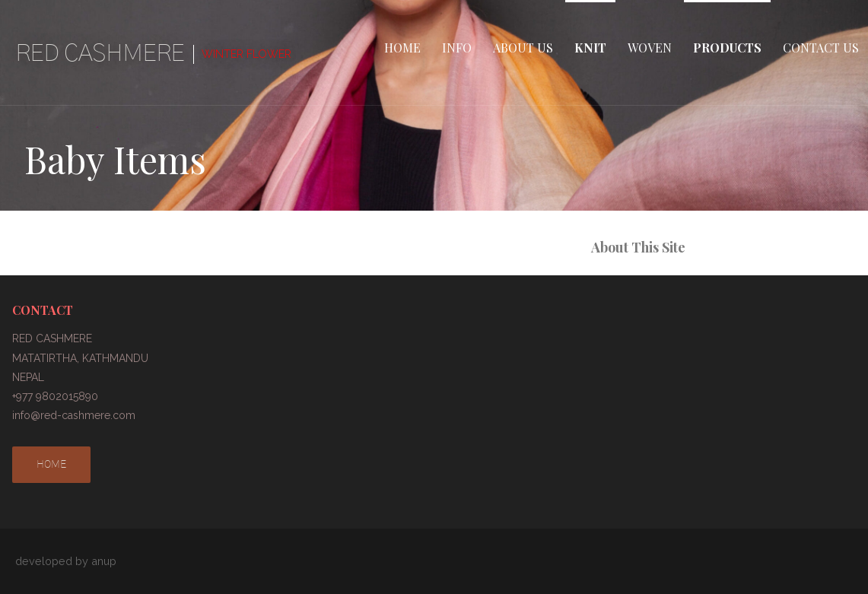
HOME (402, 48)
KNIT (590, 48)
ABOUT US (523, 48)
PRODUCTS (727, 48)
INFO (457, 48)
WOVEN (650, 48)
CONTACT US (821, 48)
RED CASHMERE (100, 53)
